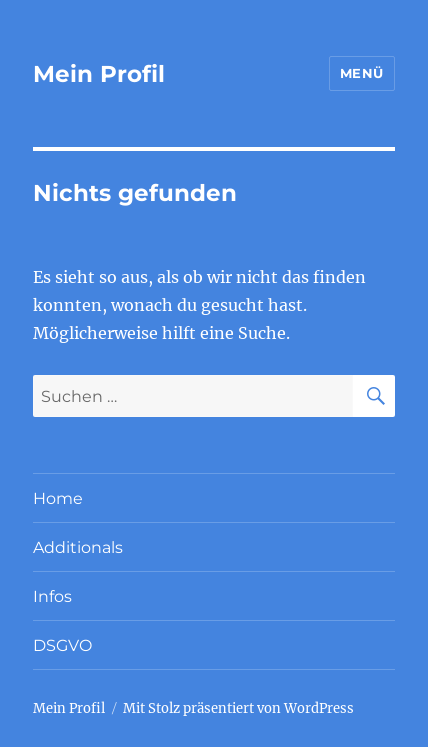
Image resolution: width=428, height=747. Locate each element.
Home (58, 498)
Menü (362, 73)
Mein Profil (99, 74)
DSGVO (62, 645)
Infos (52, 596)
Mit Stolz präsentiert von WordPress (238, 708)
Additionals (78, 547)
